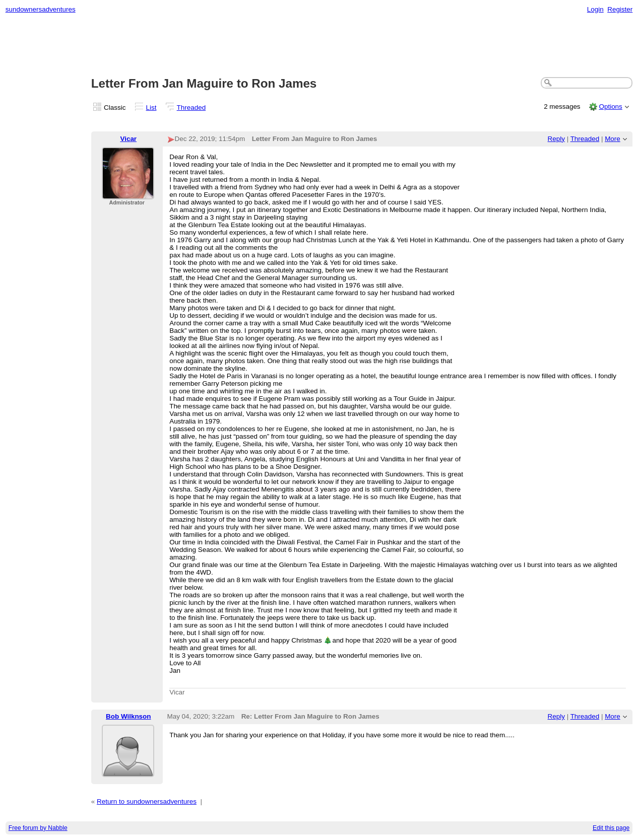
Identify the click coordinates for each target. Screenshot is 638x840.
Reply (556, 139)
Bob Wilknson (128, 716)
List (151, 108)
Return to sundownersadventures (147, 801)
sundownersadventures (41, 9)
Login (595, 9)
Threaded (192, 108)
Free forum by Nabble (38, 828)
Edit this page (611, 828)
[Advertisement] (319, 46)
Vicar (128, 139)
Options (610, 107)
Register (620, 9)
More (613, 139)
